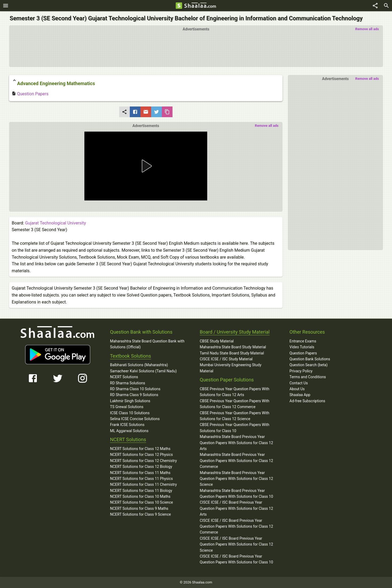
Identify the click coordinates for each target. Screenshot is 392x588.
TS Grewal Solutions (127, 407)
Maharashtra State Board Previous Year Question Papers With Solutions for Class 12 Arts (236, 443)
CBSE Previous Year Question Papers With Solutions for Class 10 (235, 428)
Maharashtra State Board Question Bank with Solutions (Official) (147, 344)
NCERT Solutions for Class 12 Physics (141, 455)
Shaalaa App (300, 395)
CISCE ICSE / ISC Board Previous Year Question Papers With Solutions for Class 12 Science (236, 544)
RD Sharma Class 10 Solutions (135, 389)
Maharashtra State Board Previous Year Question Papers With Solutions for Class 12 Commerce (236, 461)
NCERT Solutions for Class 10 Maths (140, 496)
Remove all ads (367, 29)
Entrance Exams (303, 341)
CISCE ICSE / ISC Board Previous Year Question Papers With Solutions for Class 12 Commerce (236, 526)
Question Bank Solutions (310, 359)
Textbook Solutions (130, 356)
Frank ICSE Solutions (127, 425)
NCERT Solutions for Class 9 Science (140, 514)
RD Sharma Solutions (128, 383)
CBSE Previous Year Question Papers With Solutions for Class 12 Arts (235, 392)
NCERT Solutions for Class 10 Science (142, 502)
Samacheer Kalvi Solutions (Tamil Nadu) (143, 371)
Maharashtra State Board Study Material (233, 347)
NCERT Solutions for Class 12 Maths (140, 449)
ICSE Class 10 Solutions (130, 413)
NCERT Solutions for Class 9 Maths (139, 508)
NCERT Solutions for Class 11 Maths (140, 473)
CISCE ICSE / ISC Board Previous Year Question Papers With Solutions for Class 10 (236, 559)
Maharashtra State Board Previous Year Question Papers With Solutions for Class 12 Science (236, 479)
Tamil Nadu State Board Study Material (232, 353)
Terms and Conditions (308, 377)
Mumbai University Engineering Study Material (231, 368)
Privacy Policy (301, 371)
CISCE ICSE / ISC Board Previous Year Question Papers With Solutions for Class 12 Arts (236, 508)
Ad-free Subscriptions (307, 401)
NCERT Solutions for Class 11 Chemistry (143, 484)
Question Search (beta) (309, 365)
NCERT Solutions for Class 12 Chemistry (143, 461)
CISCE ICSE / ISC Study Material (226, 359)
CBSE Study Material (217, 341)
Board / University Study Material (235, 332)
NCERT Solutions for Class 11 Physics (141, 479)
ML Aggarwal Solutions (129, 431)
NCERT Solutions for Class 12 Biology (141, 467)
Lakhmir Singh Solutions (130, 401)
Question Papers (30, 94)
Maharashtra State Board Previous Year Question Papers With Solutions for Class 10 (236, 494)
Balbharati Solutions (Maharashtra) (139, 365)
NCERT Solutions (124, 377)
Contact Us (299, 383)
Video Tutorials (302, 347)
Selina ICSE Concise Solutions (135, 419)
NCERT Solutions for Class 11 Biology (141, 491)
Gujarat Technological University (56, 223)
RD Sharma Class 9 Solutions (134, 395)
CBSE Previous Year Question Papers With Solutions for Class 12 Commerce (235, 404)
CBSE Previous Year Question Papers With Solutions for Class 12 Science (235, 416)
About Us (297, 389)
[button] (146, 166)
